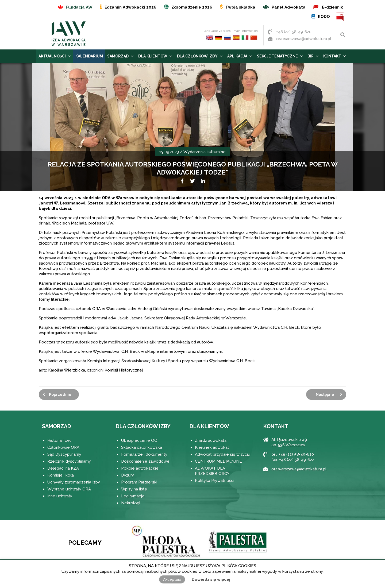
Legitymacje (133, 496)
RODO (324, 17)
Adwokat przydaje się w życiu (223, 454)
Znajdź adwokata (211, 440)
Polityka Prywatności (215, 481)
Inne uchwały (60, 496)
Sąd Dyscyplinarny (64, 454)
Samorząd (121, 56)
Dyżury (128, 475)
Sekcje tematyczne (280, 56)
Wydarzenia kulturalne (205, 152)
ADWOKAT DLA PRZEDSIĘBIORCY (212, 471)
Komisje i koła (61, 475)
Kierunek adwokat (212, 447)
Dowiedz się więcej (211, 579)
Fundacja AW (79, 7)
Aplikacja (240, 56)
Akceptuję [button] (172, 579)
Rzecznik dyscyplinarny (69, 461)
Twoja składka (240, 7)
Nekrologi (131, 503)
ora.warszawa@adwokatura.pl (304, 39)
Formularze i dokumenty (144, 454)
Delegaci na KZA (63, 468)
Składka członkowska (142, 447)
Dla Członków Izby (200, 56)
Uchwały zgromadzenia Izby (74, 482)
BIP (340, 17)
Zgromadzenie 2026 (192, 7)
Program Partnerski (139, 482)
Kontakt (335, 56)
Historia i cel (59, 440)
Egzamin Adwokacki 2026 (130, 7)
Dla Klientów (155, 56)
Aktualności (55, 56)
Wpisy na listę (134, 489)
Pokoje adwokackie (140, 468)
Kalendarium (89, 56)
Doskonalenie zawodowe (145, 461)
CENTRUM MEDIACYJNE (218, 461)
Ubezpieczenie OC (139, 440)
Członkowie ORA (63, 447)
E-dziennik (332, 7)
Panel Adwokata (289, 7)
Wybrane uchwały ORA (69, 489)
